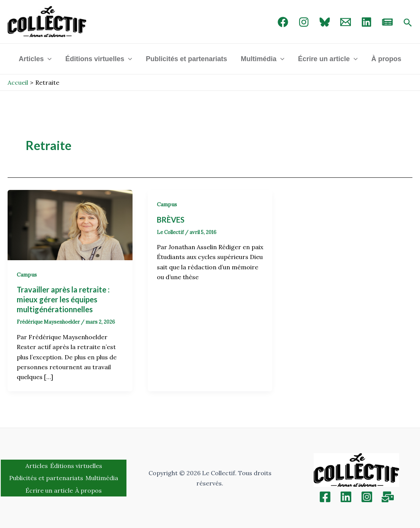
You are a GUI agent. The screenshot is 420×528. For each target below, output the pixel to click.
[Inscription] (388, 497)
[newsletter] (387, 22)
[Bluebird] (325, 22)
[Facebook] (283, 22)
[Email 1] (346, 22)
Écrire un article (328, 59)
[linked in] (366, 22)
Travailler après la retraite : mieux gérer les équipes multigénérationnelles (63, 299)
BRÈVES (171, 220)
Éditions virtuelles (99, 59)
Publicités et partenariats (186, 59)
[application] (48, 59)
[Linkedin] (346, 497)
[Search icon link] (408, 23)
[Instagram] (304, 22)
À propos (386, 59)
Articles (35, 59)
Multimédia (263, 59)
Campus (27, 275)
